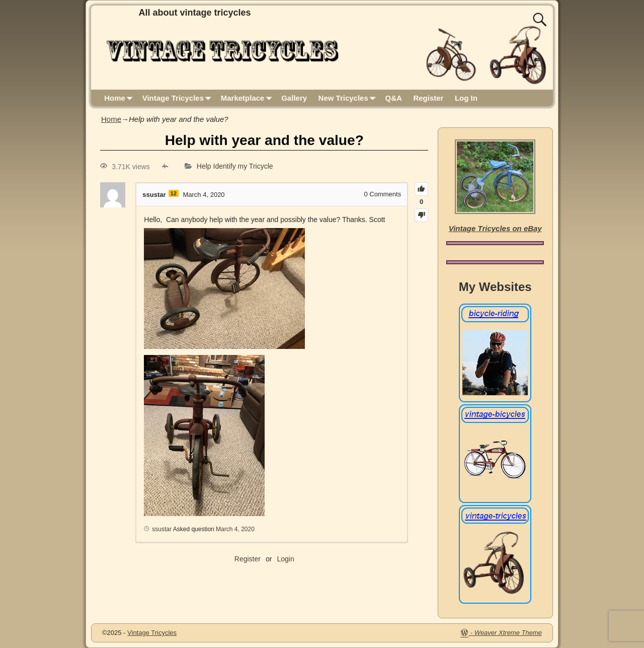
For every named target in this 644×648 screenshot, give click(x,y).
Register (428, 98)
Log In (466, 98)
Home (120, 98)
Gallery (294, 98)
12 (174, 193)
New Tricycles (349, 98)
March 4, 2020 (235, 529)
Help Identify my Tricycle (235, 167)
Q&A (394, 98)
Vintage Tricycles (179, 98)
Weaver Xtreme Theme (508, 633)
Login (285, 559)
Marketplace (248, 98)
